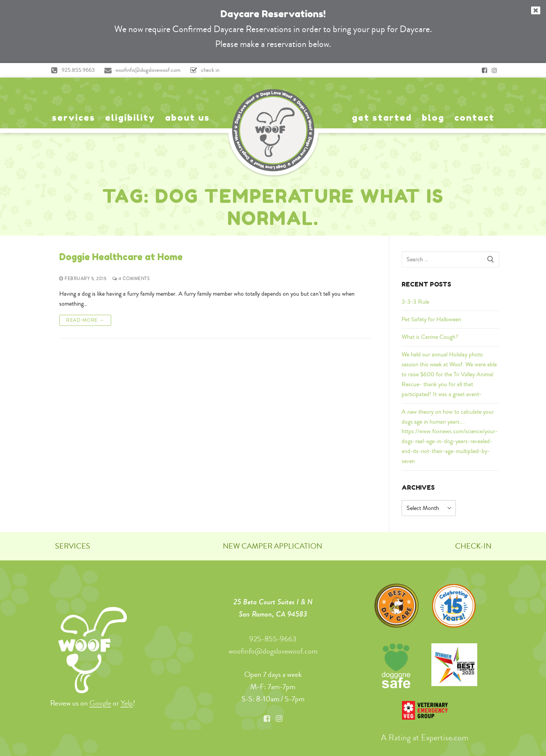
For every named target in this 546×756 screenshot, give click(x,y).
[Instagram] (494, 70)
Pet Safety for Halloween (431, 319)
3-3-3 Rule (415, 302)
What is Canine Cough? (430, 337)
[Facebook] (484, 70)
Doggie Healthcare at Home (121, 257)
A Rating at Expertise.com (425, 737)
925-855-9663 (273, 639)
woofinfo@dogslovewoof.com (141, 70)
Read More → (85, 320)
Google (100, 703)
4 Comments (131, 279)
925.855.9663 (71, 70)
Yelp (127, 703)
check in (203, 70)
